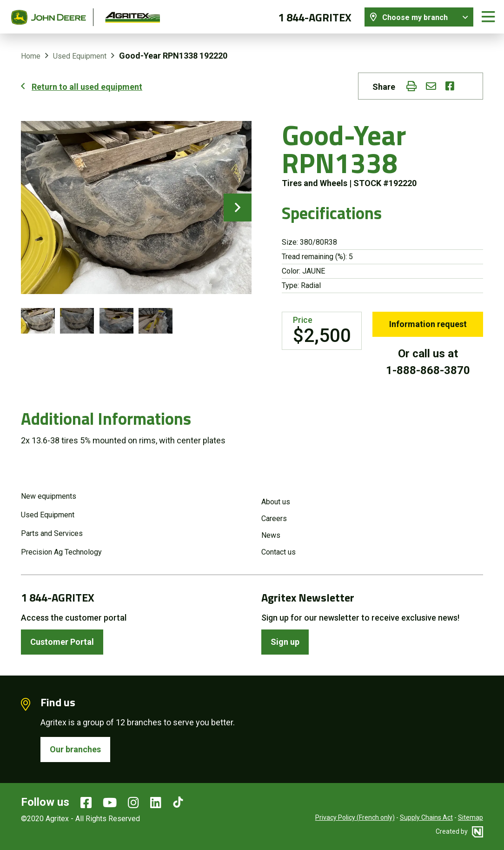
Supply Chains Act (426, 817)
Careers (274, 519)
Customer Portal (62, 642)
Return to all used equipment (87, 87)
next (238, 207)
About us (276, 502)
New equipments (49, 496)
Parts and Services (52, 533)
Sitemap (471, 817)
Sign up (285, 642)
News (271, 535)
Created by (459, 831)
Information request (428, 324)
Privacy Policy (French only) (355, 817)
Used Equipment (80, 56)
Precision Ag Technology (61, 552)
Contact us (279, 552)
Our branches (75, 749)
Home (31, 56)
